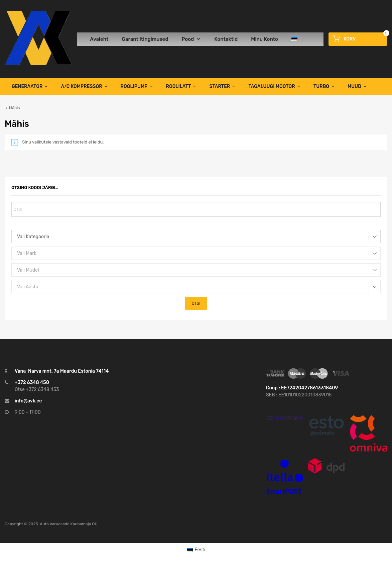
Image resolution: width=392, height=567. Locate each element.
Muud (357, 86)
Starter (222, 86)
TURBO (324, 86)
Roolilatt (181, 86)
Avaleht (99, 39)
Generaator (30, 86)
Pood (191, 39)
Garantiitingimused (145, 39)
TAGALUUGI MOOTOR (274, 86)
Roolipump (137, 86)
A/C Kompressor (84, 86)
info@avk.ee (28, 401)
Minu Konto (265, 39)
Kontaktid (226, 39)
